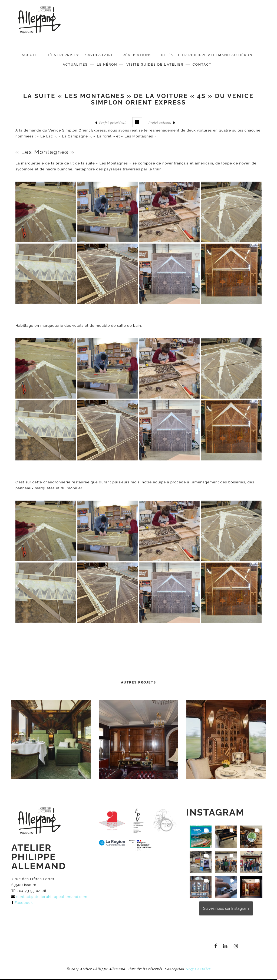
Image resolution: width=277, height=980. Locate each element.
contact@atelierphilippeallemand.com (52, 897)
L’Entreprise (62, 55)
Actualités (75, 65)
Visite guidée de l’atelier (155, 65)
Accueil (30, 55)
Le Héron (107, 65)
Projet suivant (162, 123)
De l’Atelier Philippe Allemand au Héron (207, 55)
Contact (202, 65)
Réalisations (137, 55)
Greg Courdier (198, 969)
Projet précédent (110, 123)
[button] (201, 837)
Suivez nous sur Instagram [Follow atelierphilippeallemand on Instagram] (226, 908)
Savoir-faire (100, 55)
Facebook (24, 903)
